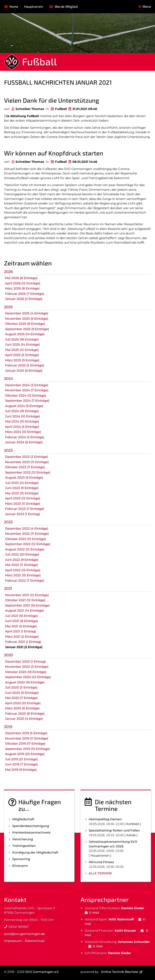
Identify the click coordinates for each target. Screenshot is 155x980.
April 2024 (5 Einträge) (22, 427)
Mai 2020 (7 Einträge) (21, 698)
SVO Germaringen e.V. (42, 972)
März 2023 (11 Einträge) (23, 504)
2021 (8, 589)
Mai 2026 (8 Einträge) (21, 278)
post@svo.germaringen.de (24, 934)
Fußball (39, 61)
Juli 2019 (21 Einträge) (21, 759)
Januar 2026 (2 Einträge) (24, 299)
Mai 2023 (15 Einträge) (22, 493)
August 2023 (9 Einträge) (24, 477)
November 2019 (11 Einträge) (27, 738)
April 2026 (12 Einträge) (23, 283)
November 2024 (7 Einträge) (27, 390)
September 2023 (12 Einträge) (28, 472)
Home (14, 6)
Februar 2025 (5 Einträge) (25, 365)
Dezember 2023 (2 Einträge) (27, 457)
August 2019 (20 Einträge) (25, 754)
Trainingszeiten (24, 846)
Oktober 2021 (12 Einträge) (25, 600)
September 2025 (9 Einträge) (27, 329)
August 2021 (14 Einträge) (24, 610)
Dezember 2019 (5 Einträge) (26, 733)
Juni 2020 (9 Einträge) (22, 693)
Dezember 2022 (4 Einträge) (27, 528)
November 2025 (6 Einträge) (27, 319)
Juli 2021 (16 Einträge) (21, 616)
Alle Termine (100, 873)
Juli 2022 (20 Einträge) (22, 554)
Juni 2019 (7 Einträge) (21, 764)
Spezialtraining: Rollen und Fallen (114, 830)
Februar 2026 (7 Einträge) (25, 294)
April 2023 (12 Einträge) (23, 498)
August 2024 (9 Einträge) (24, 406)
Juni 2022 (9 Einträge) (22, 560)
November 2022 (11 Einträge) (27, 534)
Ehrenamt (20, 866)
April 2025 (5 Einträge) (22, 355)
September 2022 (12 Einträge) (28, 544)
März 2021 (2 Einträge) (22, 637)
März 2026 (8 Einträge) (22, 288)
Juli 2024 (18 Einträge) (22, 411)
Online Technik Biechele (120, 972)
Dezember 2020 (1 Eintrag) (25, 661)
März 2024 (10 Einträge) (23, 432)
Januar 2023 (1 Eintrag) (23, 514)
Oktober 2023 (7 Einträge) (25, 467)
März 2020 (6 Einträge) (22, 708)
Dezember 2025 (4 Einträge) (27, 313)
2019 (8, 727)
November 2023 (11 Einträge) (27, 462)
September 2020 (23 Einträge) (28, 677)
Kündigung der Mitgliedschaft (35, 852)
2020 (9, 655)
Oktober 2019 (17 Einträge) (25, 743)
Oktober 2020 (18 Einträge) (26, 672)
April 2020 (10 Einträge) (23, 703)
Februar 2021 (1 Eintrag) (23, 642)
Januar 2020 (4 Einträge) (24, 719)
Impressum (13, 941)
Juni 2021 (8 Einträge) (22, 621)
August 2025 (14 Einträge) (25, 334)
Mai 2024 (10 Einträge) (22, 421)
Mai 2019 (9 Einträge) (21, 770)
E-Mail (94, 913)
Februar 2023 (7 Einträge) (25, 509)
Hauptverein (34, 6)
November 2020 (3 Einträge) (27, 667)
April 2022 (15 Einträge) (23, 570)
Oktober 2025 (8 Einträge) (25, 324)
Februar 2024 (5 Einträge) (25, 437)
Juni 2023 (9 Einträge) (22, 488)
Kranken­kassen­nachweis (31, 832)
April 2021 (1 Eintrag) (20, 631)
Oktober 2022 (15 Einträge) (25, 539)
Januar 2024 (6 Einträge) (24, 442)
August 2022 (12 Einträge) (25, 549)
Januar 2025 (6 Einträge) (24, 371)
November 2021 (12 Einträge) (27, 595)
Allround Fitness (101, 862)
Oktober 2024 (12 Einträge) (26, 395)
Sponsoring (21, 859)
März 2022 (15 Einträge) (23, 575)
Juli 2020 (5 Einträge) (21, 687)
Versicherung (23, 839)
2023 (8, 450)
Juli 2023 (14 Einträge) (22, 483)
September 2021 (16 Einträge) (27, 605)
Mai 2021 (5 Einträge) (21, 626)
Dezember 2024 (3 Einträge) (27, 385)
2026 (8, 272)
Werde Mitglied (66, 6)
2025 (8, 307)
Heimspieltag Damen (105, 819)
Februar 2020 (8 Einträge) (25, 713)
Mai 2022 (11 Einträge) (22, 565)
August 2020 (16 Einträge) (25, 682)
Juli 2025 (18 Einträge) (22, 339)
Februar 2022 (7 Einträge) (25, 580)
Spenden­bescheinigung (31, 826)
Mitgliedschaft (23, 819)
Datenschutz (35, 941)
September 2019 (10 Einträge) (27, 749)
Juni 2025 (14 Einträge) (22, 344)
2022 (8, 522)
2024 (9, 379)
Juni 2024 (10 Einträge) (23, 416)
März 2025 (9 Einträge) (22, 360)
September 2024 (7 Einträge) (27, 401)
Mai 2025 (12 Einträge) (22, 350)
